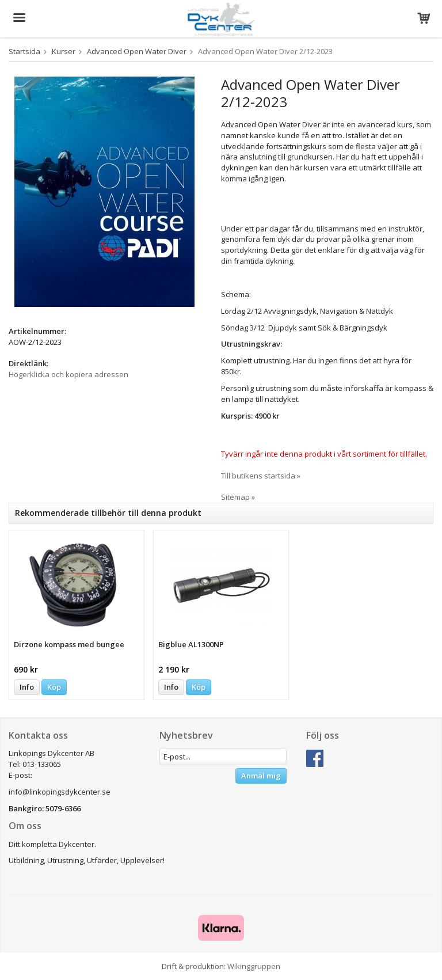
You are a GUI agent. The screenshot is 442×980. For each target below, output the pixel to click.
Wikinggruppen (254, 966)
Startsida (24, 51)
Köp (54, 687)
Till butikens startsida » (261, 476)
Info (27, 687)
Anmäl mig (261, 776)
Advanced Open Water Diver (137, 51)
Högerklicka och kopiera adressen (68, 374)
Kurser (64, 51)
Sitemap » (238, 497)
